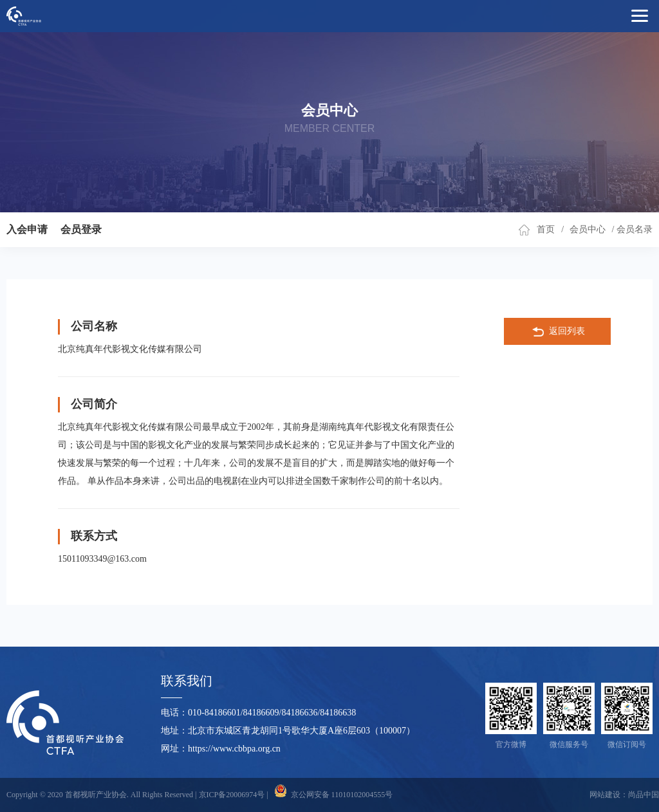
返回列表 (558, 332)
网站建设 (605, 795)
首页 (546, 229)
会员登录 (81, 229)
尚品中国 (644, 795)
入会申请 (27, 229)
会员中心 (588, 229)
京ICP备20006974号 (232, 795)
